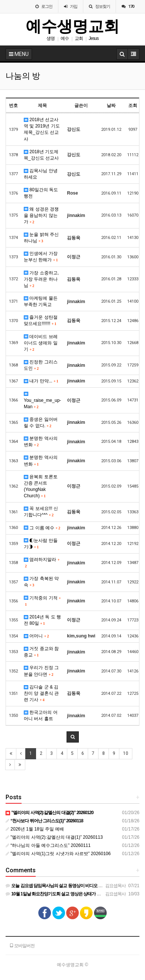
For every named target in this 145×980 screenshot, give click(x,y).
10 (126, 753)
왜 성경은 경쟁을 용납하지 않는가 (41, 215)
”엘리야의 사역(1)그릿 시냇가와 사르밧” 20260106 (58, 854)
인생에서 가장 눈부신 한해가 (41, 257)
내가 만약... (41, 381)
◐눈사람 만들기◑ (41, 544)
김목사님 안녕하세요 (41, 174)
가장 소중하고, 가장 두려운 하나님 (41, 279)
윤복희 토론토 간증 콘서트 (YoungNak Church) (41, 486)
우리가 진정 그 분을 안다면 (41, 671)
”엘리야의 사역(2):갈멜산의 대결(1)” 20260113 (54, 837)
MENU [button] (19, 54)
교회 (79, 38)
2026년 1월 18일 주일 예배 (35, 829)
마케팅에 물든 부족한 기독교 (41, 301)
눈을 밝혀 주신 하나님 (41, 238)
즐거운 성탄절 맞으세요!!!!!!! (41, 320)
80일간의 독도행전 (41, 193)
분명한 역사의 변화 (41, 442)
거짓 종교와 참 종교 (41, 652)
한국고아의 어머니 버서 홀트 (41, 716)
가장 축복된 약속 (41, 582)
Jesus (94, 38)
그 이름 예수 (42, 528)
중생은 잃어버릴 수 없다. (41, 423)
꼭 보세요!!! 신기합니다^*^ (41, 512)
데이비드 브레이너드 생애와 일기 (41, 343)
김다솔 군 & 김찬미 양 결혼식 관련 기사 (41, 693)
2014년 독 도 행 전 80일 (42, 620)
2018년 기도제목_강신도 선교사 (41, 155)
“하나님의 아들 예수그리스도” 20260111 (48, 845)
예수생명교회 (72, 26)
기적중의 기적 (42, 601)
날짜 (111, 105)
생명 (51, 38)
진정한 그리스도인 (41, 365)
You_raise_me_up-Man (42, 400)
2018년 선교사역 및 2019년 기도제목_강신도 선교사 (42, 129)
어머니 (36, 636)
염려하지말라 (41, 563)
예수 (65, 38)
